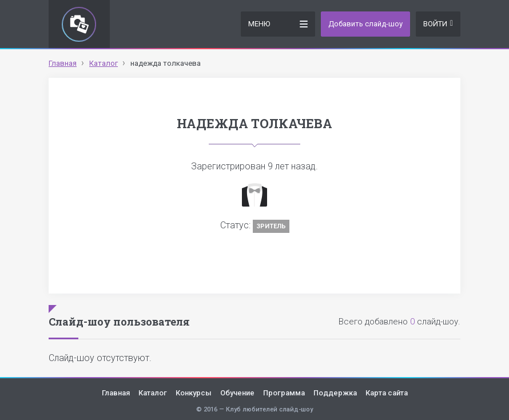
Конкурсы (194, 393)
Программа (284, 393)
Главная (116, 393)
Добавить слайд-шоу (365, 24)
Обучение (237, 393)
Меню (278, 23)
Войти (438, 24)
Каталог (153, 393)
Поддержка (335, 393)
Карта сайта (387, 393)
